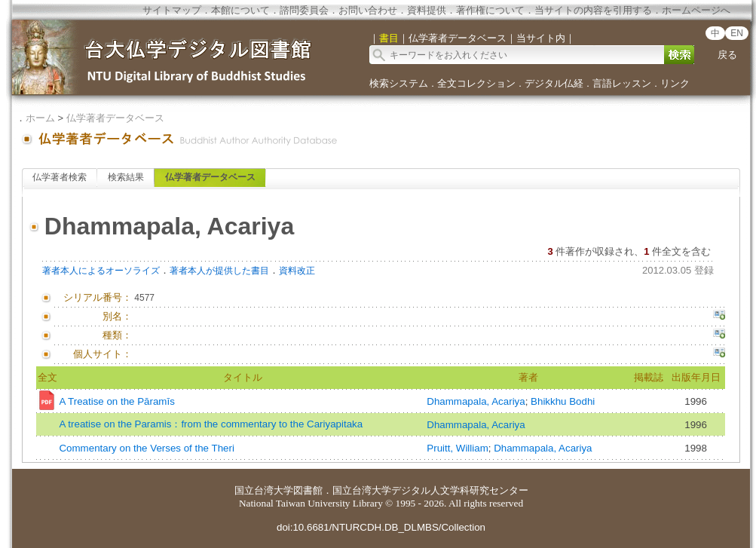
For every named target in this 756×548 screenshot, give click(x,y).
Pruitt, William (457, 448)
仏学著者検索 (60, 177)
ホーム (40, 118)
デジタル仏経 (554, 83)
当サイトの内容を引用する (593, 10)
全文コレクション (476, 83)
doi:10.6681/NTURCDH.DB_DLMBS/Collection (381, 527)
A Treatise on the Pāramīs (116, 401)
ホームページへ (696, 10)
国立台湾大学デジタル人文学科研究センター (430, 490)
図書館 (308, 490)
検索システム (399, 83)
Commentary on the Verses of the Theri (146, 448)
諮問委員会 (304, 10)
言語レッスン (622, 83)
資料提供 (427, 10)
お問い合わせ (368, 10)
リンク (675, 83)
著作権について (490, 10)
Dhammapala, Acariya (476, 401)
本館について (240, 10)
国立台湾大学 (264, 490)
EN (737, 33)
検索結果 (126, 177)
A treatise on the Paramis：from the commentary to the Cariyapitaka (211, 424)
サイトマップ (172, 10)
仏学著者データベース (115, 118)
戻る (727, 55)
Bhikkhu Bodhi (563, 401)
